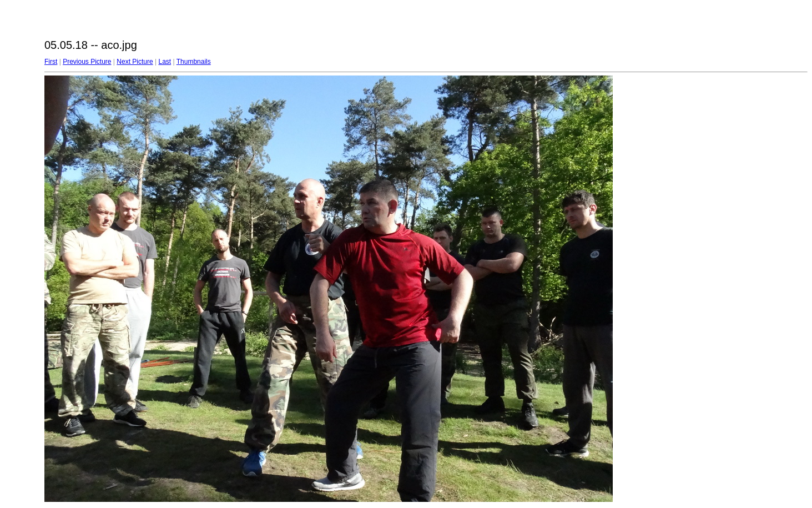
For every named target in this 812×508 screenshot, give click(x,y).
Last (165, 62)
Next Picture (135, 62)
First (51, 62)
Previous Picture (87, 62)
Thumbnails (194, 62)
